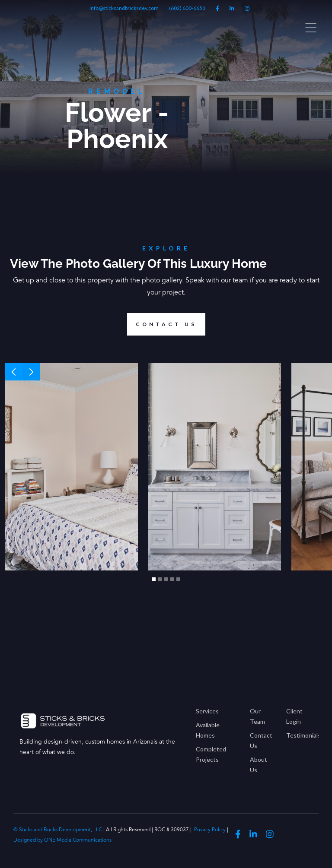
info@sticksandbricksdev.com (124, 8)
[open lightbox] (72, 467)
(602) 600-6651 (187, 8)
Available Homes (208, 730)
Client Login (294, 716)
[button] (14, 372)
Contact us (162, 324)
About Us (259, 765)
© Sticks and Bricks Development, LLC (58, 830)
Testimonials (300, 735)
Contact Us (261, 740)
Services (207, 711)
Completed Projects (211, 754)
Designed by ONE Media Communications (62, 840)
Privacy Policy (210, 830)
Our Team (257, 716)
